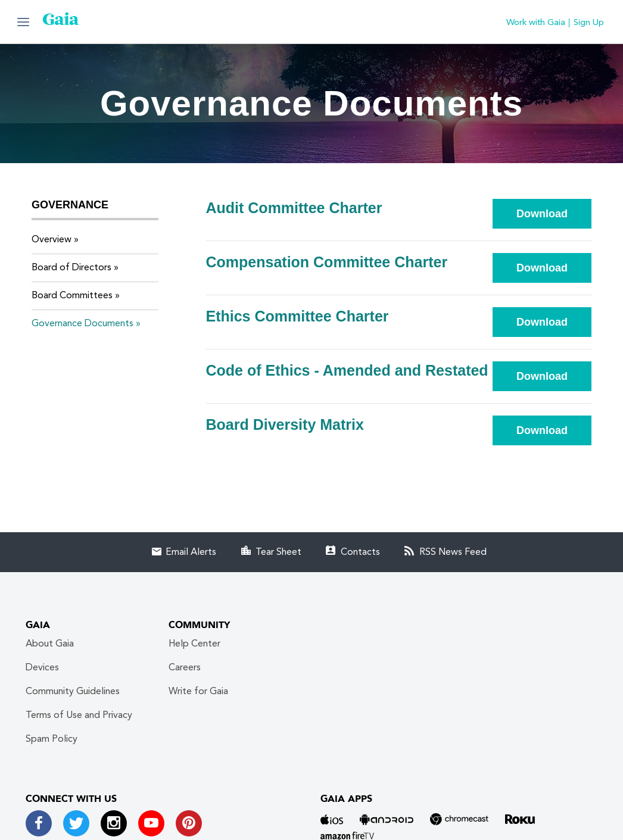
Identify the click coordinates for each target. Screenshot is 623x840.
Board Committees (72, 296)
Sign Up (589, 23)
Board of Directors (71, 268)
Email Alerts (191, 552)
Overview (52, 240)
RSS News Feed (453, 552)
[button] (23, 22)
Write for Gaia (198, 692)
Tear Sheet (278, 552)
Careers (185, 668)
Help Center (194, 644)
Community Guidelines (73, 692)
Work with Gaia (536, 23)
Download (554, 213)
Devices (42, 668)
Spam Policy (52, 739)
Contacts (360, 552)
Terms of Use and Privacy (79, 716)
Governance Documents (82, 324)
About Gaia (50, 644)
